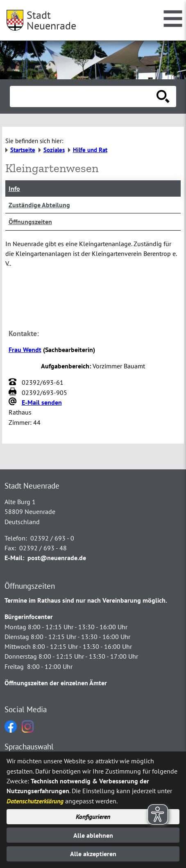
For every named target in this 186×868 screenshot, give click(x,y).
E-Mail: (14, 558)
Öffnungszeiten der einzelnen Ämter (56, 683)
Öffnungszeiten (30, 222)
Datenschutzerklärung (35, 801)
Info (14, 188)
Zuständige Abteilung (39, 205)
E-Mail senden (42, 402)
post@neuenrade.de (57, 558)
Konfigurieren (93, 816)
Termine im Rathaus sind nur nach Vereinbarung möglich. (86, 600)
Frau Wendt (25, 350)
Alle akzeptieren (93, 854)
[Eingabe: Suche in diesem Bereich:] (84, 96)
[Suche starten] (163, 96)
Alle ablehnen (93, 835)
